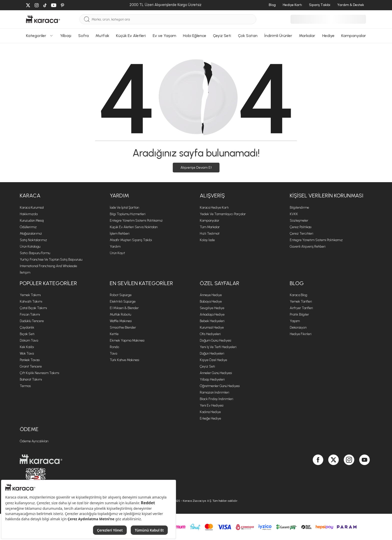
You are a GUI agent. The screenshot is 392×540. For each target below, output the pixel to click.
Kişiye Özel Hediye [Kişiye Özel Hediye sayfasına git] (213, 360)
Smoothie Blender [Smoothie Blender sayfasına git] (123, 327)
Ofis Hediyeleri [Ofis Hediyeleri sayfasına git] (210, 334)
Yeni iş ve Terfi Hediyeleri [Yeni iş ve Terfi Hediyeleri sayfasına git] (218, 347)
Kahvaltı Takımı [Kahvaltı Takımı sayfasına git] (31, 301)
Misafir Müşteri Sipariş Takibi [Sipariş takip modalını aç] (131, 240)
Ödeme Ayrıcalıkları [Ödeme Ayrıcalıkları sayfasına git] (34, 441)
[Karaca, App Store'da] (298, 474)
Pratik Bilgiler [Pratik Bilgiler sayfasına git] (299, 314)
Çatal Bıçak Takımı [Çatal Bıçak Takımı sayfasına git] (33, 308)
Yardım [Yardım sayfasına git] (115, 247)
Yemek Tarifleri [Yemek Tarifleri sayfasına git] (301, 301)
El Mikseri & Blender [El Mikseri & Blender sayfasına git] (124, 308)
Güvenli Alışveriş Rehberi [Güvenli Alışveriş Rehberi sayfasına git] (308, 247)
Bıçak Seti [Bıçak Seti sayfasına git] (27, 334)
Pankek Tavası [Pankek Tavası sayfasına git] (30, 360)
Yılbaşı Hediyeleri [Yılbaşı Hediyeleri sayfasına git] (212, 379)
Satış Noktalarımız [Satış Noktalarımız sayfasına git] (33, 240)
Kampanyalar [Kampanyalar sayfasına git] (209, 221)
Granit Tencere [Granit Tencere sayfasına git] (31, 366)
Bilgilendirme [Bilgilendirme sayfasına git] (299, 208)
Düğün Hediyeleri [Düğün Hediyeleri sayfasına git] (212, 353)
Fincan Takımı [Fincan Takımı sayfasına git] (30, 314)
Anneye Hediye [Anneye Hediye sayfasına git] (211, 295)
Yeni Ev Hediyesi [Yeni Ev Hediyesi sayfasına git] (212, 405)
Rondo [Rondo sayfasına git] (114, 347)
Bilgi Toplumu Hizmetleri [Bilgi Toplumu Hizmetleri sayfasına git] (128, 214)
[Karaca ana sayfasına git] (106, 459)
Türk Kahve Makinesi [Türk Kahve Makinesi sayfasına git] (124, 360)
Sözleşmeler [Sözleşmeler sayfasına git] (299, 221)
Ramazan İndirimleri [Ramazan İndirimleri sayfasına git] (214, 392)
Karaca (30, 196)
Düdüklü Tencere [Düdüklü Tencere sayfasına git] (32, 321)
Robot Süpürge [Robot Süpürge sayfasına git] (121, 295)
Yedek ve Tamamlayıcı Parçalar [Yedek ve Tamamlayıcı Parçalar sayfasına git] (223, 214)
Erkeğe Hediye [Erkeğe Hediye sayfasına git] (210, 418)
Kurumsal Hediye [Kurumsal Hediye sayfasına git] (212, 327)
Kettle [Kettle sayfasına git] (114, 334)
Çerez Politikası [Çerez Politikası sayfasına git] (301, 227)
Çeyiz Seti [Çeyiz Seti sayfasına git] (207, 366)
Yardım (119, 196)
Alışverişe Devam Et (196, 168)
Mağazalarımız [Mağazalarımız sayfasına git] (31, 234)
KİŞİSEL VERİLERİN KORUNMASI (326, 196)
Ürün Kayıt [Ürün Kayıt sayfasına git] (117, 253)
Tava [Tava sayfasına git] (113, 353)
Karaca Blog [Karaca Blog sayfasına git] (298, 295)
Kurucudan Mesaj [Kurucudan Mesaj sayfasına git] (32, 221)
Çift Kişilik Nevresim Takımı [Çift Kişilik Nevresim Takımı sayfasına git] (39, 373)
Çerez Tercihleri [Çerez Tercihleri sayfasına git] (301, 234)
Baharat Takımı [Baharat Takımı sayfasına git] (31, 379)
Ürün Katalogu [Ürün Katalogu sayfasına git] (30, 247)
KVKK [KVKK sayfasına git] (294, 214)
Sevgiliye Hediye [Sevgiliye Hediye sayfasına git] (212, 308)
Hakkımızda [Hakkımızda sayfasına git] (29, 214)
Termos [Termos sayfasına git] (25, 386)
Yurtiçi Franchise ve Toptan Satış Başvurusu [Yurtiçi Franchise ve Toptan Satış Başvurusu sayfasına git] (51, 260)
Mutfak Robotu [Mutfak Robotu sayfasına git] (120, 314)
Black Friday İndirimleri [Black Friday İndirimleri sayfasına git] (216, 399)
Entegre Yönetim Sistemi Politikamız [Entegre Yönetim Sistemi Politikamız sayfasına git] (136, 221)
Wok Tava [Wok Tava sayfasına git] (27, 353)
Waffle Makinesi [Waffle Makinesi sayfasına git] (121, 321)
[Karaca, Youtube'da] (364, 474)
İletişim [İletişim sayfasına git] (25, 272)
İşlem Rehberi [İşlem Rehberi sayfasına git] (120, 234)
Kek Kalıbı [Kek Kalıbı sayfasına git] (27, 347)
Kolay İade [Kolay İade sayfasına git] (207, 240)
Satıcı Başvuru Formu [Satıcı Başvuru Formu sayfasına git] (35, 253)
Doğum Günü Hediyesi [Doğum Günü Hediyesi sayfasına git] (215, 340)
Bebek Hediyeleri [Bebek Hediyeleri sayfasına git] (212, 321)
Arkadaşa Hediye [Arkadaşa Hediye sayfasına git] (212, 314)
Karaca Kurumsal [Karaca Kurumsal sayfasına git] (32, 208)
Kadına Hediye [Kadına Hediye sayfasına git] (210, 412)
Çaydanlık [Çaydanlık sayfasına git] (27, 327)
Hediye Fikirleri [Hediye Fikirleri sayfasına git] (301, 334)
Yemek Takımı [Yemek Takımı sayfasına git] (30, 295)
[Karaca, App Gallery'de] (308, 474)
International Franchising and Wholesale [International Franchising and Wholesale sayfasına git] (48, 266)
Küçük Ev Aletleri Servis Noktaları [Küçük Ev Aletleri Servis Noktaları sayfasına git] (134, 227)
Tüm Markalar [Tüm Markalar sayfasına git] (210, 227)
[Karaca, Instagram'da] (349, 474)
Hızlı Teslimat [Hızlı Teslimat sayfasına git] (210, 234)
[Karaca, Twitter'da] (333, 474)
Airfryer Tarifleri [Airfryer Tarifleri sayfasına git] (301, 308)
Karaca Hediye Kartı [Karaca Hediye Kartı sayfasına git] (214, 208)
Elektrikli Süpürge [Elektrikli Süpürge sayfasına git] (123, 301)
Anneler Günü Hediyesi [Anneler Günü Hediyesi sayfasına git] (216, 373)
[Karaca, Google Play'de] (303, 474)
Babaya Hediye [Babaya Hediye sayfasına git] (211, 301)
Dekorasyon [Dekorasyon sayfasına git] (298, 327)
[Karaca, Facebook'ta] (318, 474)
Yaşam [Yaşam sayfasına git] (295, 321)
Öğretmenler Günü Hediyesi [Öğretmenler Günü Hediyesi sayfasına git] (220, 386)
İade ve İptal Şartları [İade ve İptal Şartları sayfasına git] (124, 208)
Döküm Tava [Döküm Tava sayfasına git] (29, 340)
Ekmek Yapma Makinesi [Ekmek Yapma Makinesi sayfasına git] (127, 340)
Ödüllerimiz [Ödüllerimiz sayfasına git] (28, 227)
